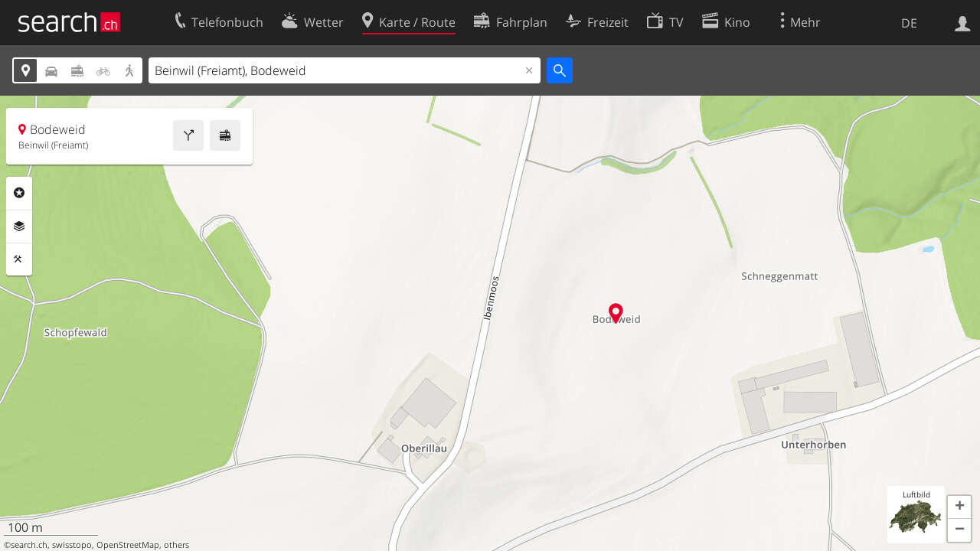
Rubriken (19, 193)
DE (909, 23)
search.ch (29, 545)
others (176, 545)
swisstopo (72, 545)
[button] (959, 507)
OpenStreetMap (128, 545)
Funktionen (19, 259)
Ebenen (19, 227)
